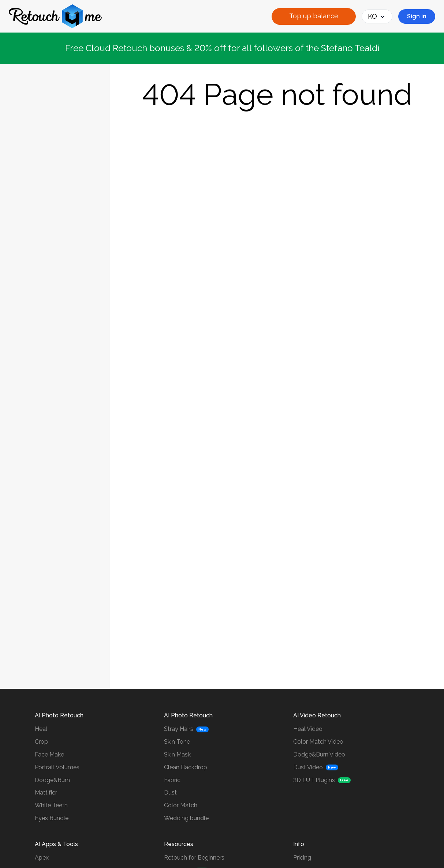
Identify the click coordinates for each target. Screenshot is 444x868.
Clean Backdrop (186, 767)
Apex (42, 858)
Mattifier (46, 792)
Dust (170, 792)
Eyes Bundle (52, 818)
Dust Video (308, 767)
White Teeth (51, 805)
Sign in (417, 16)
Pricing (302, 858)
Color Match (181, 805)
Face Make (49, 754)
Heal (41, 729)
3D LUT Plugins (314, 780)
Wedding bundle (186, 818)
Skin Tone (177, 742)
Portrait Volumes (57, 767)
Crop (41, 742)
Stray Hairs (179, 729)
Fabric (172, 780)
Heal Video (308, 729)
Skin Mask (177, 754)
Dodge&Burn (52, 780)
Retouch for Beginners (194, 858)
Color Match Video (318, 742)
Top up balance (314, 16)
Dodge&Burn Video (319, 754)
